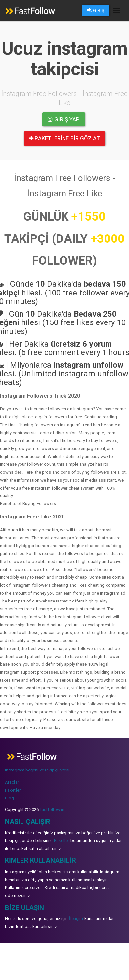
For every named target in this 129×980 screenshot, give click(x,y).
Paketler (13, 790)
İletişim (76, 919)
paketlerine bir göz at (64, 138)
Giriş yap (64, 119)
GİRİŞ (96, 10)
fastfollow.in (52, 810)
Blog (9, 798)
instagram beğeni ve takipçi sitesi (37, 770)
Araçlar (12, 782)
